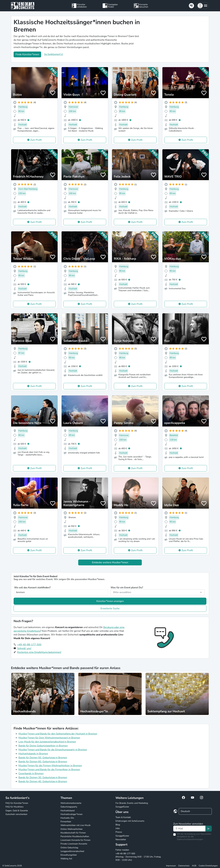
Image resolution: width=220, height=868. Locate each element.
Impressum (171, 866)
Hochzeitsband (68, 811)
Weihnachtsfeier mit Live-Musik (75, 825)
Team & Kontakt (123, 817)
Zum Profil (36, 140)
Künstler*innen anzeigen (110, 601)
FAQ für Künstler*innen (17, 803)
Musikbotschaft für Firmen (73, 833)
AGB (194, 866)
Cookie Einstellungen (208, 866)
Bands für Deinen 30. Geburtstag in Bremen (43, 777)
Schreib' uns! (24, 648)
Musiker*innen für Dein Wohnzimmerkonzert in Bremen (49, 738)
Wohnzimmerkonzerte (71, 803)
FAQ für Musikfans (15, 807)
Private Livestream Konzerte (74, 844)
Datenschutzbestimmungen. (190, 839)
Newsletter (121, 839)
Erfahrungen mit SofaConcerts (130, 821)
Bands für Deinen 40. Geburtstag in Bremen (43, 781)
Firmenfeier (66, 822)
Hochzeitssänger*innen (71, 814)
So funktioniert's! (54, 54)
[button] (203, 6)
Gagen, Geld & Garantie (17, 811)
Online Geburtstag (69, 848)
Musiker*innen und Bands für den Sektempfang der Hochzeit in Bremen (58, 734)
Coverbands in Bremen (31, 773)
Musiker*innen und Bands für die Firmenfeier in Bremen (49, 770)
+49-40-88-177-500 (29, 645)
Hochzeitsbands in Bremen (33, 754)
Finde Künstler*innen (27, 54)
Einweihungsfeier (69, 855)
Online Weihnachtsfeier (72, 829)
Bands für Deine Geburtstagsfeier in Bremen (43, 746)
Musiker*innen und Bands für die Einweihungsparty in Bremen (53, 750)
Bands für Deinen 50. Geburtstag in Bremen (43, 758)
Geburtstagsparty (69, 807)
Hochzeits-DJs (67, 818)
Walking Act (66, 859)
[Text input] (189, 829)
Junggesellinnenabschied (72, 851)
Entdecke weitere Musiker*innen (110, 562)
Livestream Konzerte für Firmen (75, 840)
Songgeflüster (122, 807)
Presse (119, 832)
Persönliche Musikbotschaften (75, 836)
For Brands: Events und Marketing (132, 803)
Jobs (118, 828)
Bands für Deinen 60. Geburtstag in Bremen (43, 762)
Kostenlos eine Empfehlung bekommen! (39, 652)
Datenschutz (184, 866)
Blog (118, 825)
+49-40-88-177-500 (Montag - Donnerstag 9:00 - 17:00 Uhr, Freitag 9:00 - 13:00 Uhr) (138, 857)
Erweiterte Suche (110, 608)
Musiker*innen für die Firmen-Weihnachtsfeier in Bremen (50, 766)
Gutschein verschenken (16, 814)
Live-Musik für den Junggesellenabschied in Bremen (47, 742)
